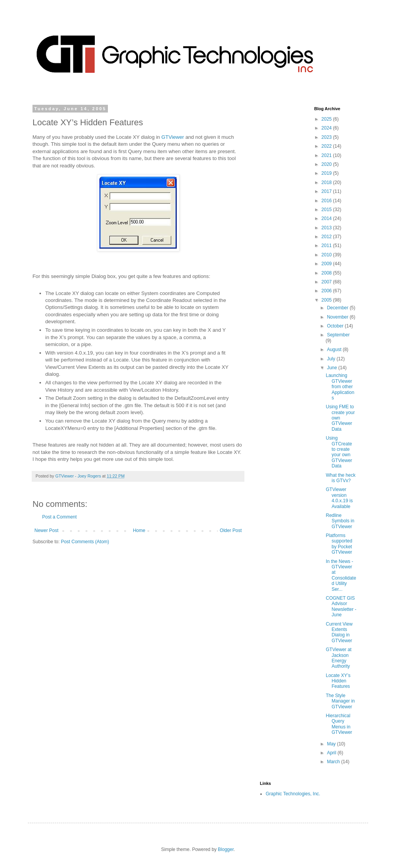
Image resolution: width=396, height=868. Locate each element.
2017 (327, 191)
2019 (327, 173)
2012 (327, 237)
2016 (327, 201)
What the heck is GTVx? (341, 478)
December (338, 308)
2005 (327, 300)
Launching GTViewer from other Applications (340, 387)
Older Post (231, 530)
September (338, 335)
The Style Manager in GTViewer (340, 701)
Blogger (226, 849)
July (332, 359)
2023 (327, 137)
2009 (327, 264)
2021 (327, 155)
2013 (327, 228)
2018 (327, 182)
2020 (327, 164)
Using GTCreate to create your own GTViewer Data (339, 452)
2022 (327, 146)
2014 (327, 218)
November (338, 317)
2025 (327, 119)
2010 (327, 255)
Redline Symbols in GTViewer (340, 521)
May (332, 744)
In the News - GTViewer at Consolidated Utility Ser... (341, 575)
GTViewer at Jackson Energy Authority (338, 658)
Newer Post (46, 530)
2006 (327, 291)
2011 (327, 246)
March (334, 762)
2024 (327, 128)
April (332, 753)
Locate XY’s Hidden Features (338, 681)
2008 (327, 273)
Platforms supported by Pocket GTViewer (339, 544)
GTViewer (172, 137)
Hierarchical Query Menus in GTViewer (339, 724)
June (332, 368)
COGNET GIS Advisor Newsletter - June (341, 606)
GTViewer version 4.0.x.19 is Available (339, 498)
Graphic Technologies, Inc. (293, 794)
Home (139, 530)
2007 (327, 282)
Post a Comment (59, 517)
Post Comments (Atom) (85, 542)
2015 (327, 210)
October (336, 326)
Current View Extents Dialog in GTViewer (339, 632)
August (335, 350)
